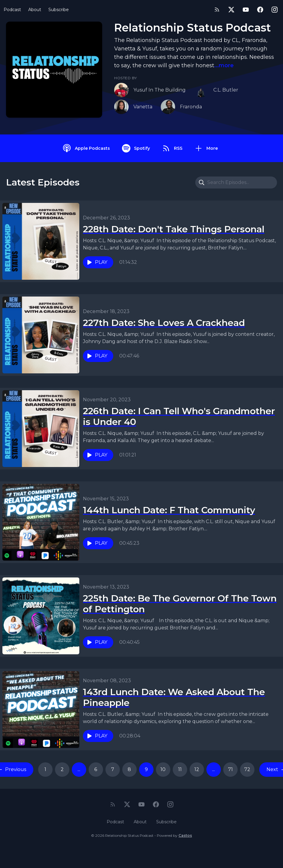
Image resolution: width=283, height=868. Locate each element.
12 (197, 769)
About (35, 10)
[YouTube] (246, 10)
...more (224, 65)
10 (163, 769)
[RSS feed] (217, 10)
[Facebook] (260, 10)
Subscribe (59, 10)
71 (230, 769)
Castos (185, 835)
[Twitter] (231, 10)
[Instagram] (275, 10)
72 (247, 769)
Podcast (12, 10)
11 (180, 769)
